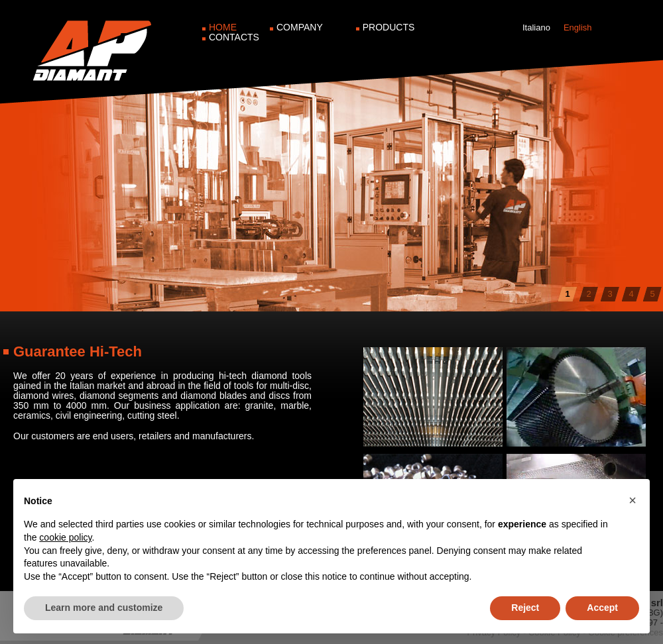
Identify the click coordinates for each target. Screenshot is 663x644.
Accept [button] (602, 608)
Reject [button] (525, 608)
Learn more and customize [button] (104, 608)
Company (300, 27)
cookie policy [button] (65, 537)
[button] (633, 500)
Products (389, 27)
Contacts (234, 37)
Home (223, 27)
